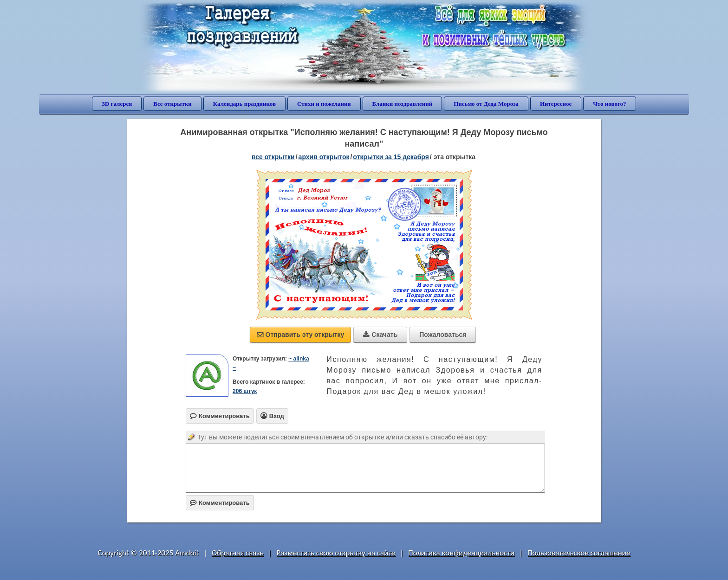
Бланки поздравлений (403, 104)
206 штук (245, 391)
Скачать (380, 335)
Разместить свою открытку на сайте (336, 553)
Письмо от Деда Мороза (486, 104)
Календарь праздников (244, 104)
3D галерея (117, 104)
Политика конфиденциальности (461, 553)
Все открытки (172, 104)
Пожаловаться (443, 335)
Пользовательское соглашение (579, 553)
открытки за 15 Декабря (391, 157)
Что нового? (609, 104)
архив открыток (324, 157)
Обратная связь (238, 553)
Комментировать (220, 503)
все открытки (273, 157)
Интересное (556, 104)
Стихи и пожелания (324, 104)
